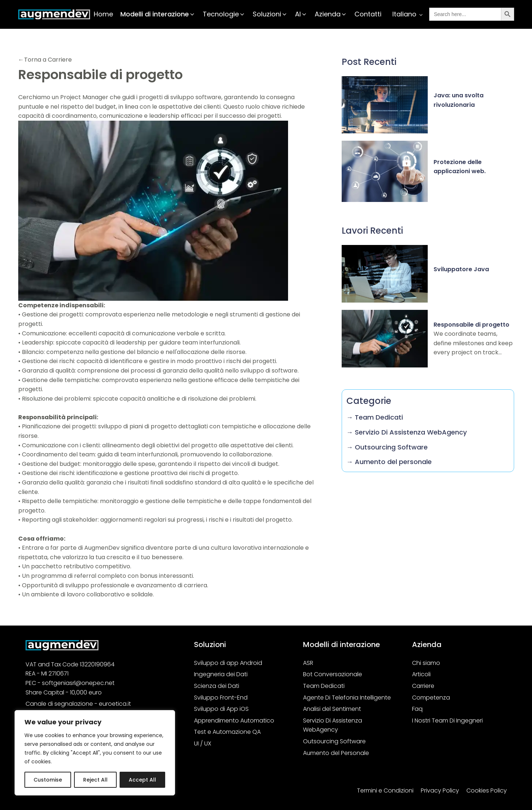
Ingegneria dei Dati (221, 674)
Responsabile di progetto (471, 325)
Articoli (421, 674)
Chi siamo (426, 663)
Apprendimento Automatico (234, 721)
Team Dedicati (324, 686)
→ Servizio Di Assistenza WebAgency (407, 432)
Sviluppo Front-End (221, 698)
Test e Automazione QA (227, 732)
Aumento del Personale (336, 753)
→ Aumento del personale (389, 462)
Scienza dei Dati (217, 686)
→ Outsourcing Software (387, 447)
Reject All (95, 780)
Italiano (404, 14)
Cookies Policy (487, 790)
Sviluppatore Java (461, 269)
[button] (158, 14)
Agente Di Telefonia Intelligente (347, 698)
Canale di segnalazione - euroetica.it (78, 704)
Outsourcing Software (334, 741)
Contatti (368, 14)
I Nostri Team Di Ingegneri (447, 721)
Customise (48, 780)
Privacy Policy (440, 790)
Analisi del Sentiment (332, 709)
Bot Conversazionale (333, 674)
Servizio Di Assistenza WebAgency (333, 725)
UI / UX (203, 743)
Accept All (142, 780)
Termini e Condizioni (385, 790)
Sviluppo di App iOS (221, 709)
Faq (417, 709)
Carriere (423, 686)
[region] (95, 753)
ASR (308, 663)
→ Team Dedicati (375, 417)
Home (103, 14)
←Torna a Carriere (45, 60)
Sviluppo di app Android (228, 663)
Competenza (431, 698)
